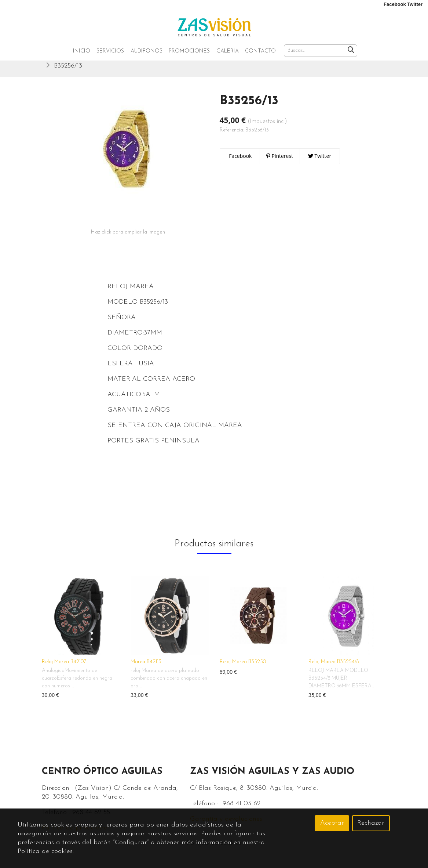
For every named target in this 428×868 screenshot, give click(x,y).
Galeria (228, 51)
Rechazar (371, 823)
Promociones (189, 51)
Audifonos (147, 51)
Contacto (260, 51)
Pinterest (280, 161)
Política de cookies (45, 851)
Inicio (82, 51)
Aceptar (332, 823)
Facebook (240, 161)
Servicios (110, 51)
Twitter (320, 161)
